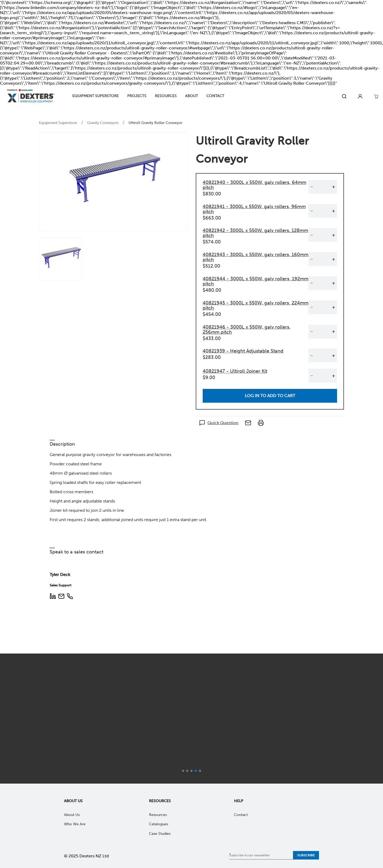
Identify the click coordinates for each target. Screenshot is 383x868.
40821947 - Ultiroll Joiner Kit (235, 371)
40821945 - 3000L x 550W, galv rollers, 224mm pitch (256, 305)
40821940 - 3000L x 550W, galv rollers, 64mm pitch (254, 185)
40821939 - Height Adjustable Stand (243, 351)
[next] (373, 719)
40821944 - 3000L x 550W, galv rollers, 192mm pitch (256, 281)
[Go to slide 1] (183, 771)
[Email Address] (61, 597)
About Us (73, 801)
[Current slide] (196, 771)
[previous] (10, 719)
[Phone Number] (70, 597)
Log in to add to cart (270, 396)
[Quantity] (322, 187)
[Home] (31, 96)
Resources (160, 801)
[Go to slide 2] (187, 771)
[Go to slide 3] (191, 771)
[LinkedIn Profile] (53, 597)
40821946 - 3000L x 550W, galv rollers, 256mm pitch (247, 330)
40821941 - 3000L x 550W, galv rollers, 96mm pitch (254, 209)
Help (239, 801)
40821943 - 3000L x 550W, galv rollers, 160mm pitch (256, 257)
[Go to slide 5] (200, 771)
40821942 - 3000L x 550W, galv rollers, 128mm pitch (255, 233)
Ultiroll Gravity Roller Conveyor (156, 123)
